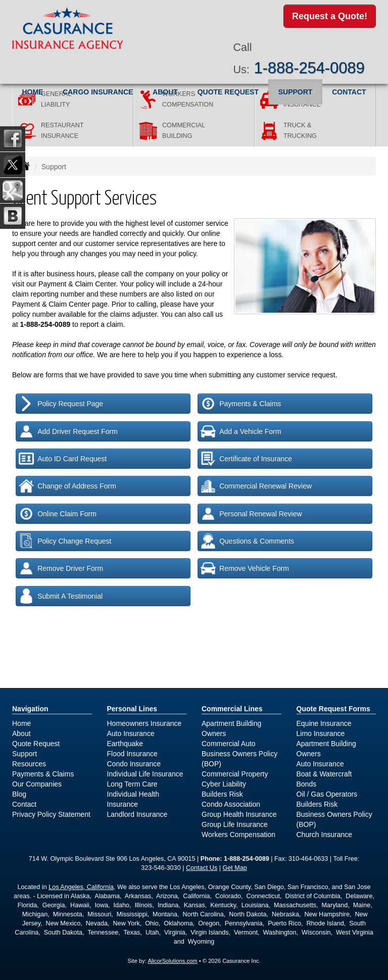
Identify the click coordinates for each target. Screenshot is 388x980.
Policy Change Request (65, 541)
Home (32, 90)
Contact (349, 90)
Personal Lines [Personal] (132, 709)
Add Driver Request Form (68, 431)
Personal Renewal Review (251, 514)
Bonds (307, 784)
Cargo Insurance (98, 90)
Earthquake (125, 744)
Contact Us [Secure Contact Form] (202, 868)
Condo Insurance (134, 764)
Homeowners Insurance (144, 723)
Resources (29, 764)
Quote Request (36, 744)
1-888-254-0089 (309, 66)
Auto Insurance (131, 733)
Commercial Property (235, 774)
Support (25, 754)
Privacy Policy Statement (51, 814)
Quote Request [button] (228, 90)
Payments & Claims (241, 404)
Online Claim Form (58, 514)
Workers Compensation (238, 835)
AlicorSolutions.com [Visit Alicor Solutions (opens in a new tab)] (172, 961)
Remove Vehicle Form (245, 568)
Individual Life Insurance (145, 774)
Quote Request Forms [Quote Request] (333, 709)
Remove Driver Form (61, 568)
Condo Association (231, 804)
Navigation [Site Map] (30, 709)
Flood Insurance (132, 754)
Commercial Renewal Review (256, 486)
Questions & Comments (247, 541)
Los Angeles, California (81, 887)
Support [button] (296, 90)
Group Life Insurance (235, 824)
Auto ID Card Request (63, 459)
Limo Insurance (321, 733)
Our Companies (37, 784)
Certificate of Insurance (246, 459)
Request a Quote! (330, 17)
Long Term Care (132, 784)
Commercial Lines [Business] (232, 709)
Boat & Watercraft (324, 774)
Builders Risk (222, 794)
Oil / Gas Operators (327, 794)
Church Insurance (325, 835)
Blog (19, 794)
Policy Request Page (61, 404)
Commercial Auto (229, 744)
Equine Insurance (324, 723)
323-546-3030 (161, 868)
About (165, 90)
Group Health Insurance (239, 814)
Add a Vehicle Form (241, 431)
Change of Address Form (67, 486)
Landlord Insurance (137, 814)
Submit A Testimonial (61, 596)
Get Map (235, 868)
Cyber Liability (224, 784)
